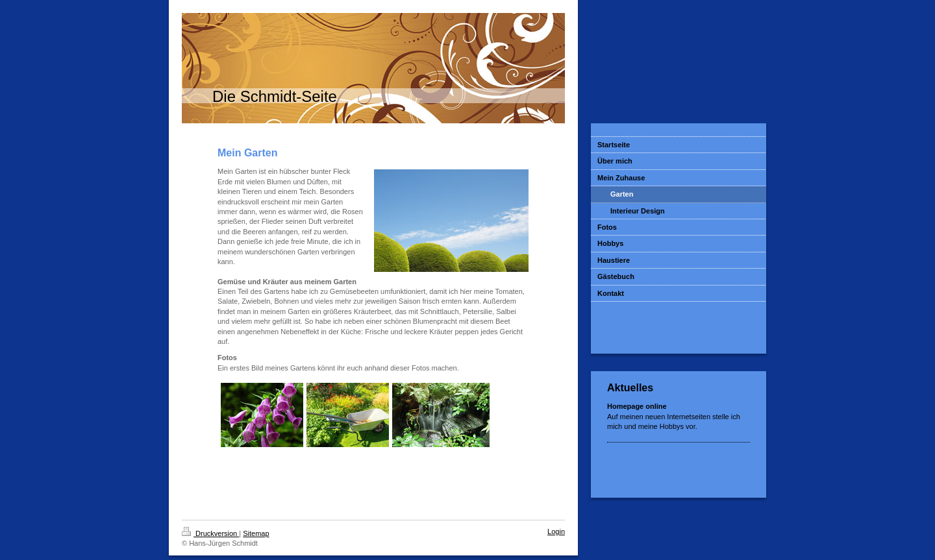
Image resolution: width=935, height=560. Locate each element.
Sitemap (256, 533)
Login (556, 531)
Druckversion (210, 533)
